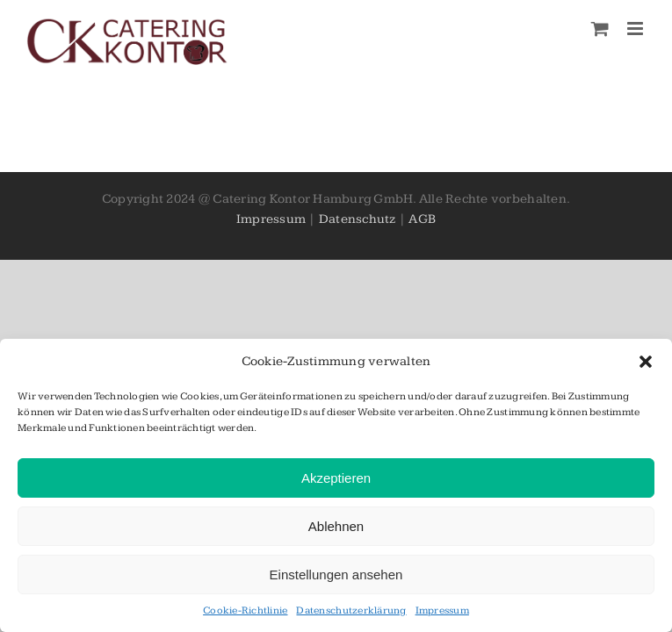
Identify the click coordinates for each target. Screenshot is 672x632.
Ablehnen (336, 526)
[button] (646, 362)
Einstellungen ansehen (336, 575)
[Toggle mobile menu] (636, 29)
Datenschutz (358, 219)
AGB (422, 219)
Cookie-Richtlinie (245, 610)
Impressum (442, 610)
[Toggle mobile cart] (600, 29)
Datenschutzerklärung (351, 610)
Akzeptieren (336, 478)
